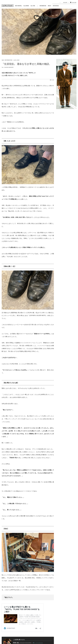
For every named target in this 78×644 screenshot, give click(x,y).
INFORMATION (43, 6)
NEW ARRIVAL (18, 6)
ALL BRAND (26, 6)
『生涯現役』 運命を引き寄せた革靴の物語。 (27, 64)
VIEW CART (74, 3)
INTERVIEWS (56, 6)
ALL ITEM (33, 6)
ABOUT (49, 6)
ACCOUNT (65, 3)
